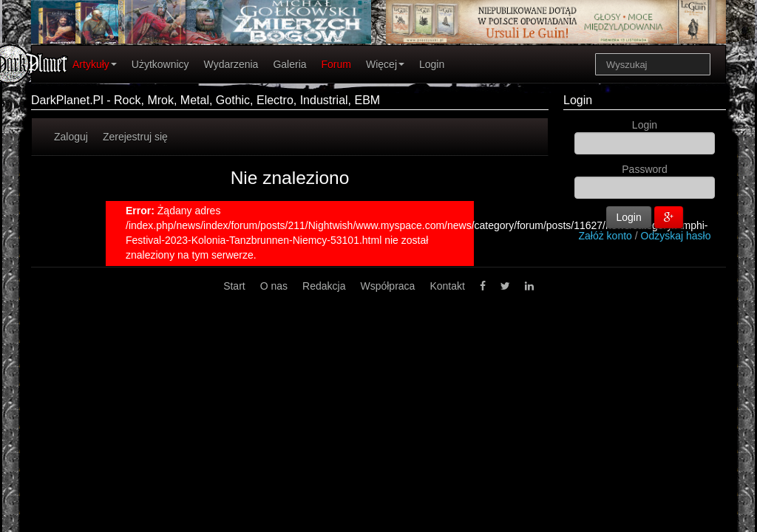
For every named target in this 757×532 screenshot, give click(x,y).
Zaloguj (71, 137)
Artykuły (95, 64)
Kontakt (447, 286)
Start (234, 286)
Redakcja (324, 286)
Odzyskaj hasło (676, 236)
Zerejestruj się (135, 137)
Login (432, 64)
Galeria (289, 64)
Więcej (385, 64)
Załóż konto (605, 236)
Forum (336, 64)
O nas (274, 286)
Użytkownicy (160, 64)
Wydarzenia (231, 64)
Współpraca (387, 286)
